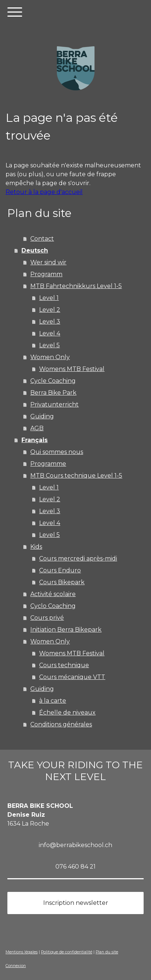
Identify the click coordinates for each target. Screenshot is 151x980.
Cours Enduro (60, 570)
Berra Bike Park (53, 393)
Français (35, 440)
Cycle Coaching (53, 381)
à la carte (53, 701)
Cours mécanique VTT (72, 677)
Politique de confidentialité (67, 952)
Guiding (42, 416)
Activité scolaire (53, 594)
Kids (36, 547)
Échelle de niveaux (67, 713)
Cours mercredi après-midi (78, 558)
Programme (48, 464)
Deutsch (35, 250)
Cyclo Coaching (53, 606)
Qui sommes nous (57, 452)
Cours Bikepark (62, 582)
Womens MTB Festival (72, 369)
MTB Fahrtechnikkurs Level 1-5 (76, 286)
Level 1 (49, 298)
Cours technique (64, 665)
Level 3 (50, 322)
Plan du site (107, 952)
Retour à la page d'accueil (44, 192)
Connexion (16, 966)
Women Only (50, 357)
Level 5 (49, 345)
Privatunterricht (54, 404)
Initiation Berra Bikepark (66, 630)
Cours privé (47, 618)
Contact (42, 239)
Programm (46, 274)
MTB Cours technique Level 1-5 (76, 476)
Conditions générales (61, 724)
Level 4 (50, 333)
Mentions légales (22, 952)
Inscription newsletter (76, 903)
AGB (37, 428)
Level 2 (50, 310)
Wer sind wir (48, 262)
